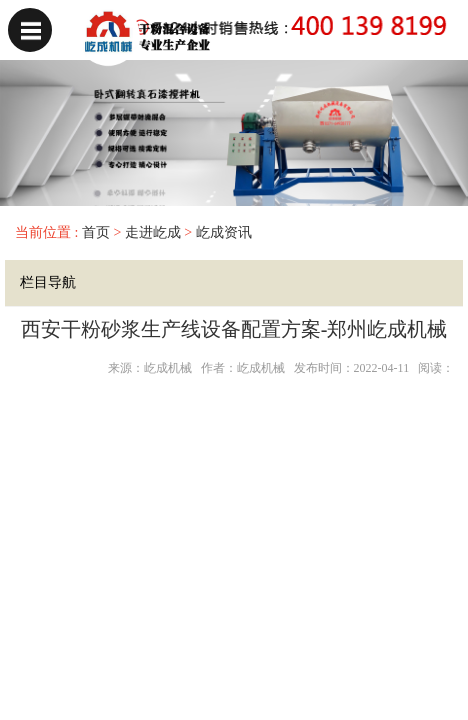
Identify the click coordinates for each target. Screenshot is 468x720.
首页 (94, 232)
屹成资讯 (224, 232)
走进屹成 (153, 232)
